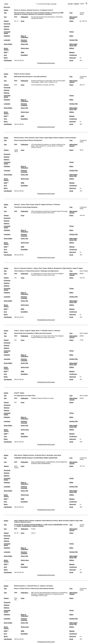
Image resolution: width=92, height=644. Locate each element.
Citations (77, 4)
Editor (71, 36)
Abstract (7, 26)
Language (7, 40)
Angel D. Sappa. (19, 393)
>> (51, 4)
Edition (72, 48)
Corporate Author (7, 32)
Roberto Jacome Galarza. (22, 74)
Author (6, 10)
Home (6, 4)
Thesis (72, 32)
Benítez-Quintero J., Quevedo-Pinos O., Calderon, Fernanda (33, 586)
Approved (73, 58)
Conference (73, 55)
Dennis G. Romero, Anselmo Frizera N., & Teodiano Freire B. (34, 10)
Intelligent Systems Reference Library (42, 398)
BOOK (82, 274)
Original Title (74, 40)
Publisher (7, 36)
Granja (33, 529)
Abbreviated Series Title (73, 45)
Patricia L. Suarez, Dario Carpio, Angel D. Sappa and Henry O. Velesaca (37, 204)
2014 (16, 17)
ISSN (5, 52)
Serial (71, 60)
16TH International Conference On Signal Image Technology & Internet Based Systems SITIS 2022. (49, 212)
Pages (71, 21)
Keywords (7, 24)
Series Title (24, 44)
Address (7, 29)
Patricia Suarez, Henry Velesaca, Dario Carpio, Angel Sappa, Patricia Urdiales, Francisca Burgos (45, 138)
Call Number (8, 60)
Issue (23, 21)
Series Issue (25, 48)
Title (5, 13)
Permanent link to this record (46, 63)
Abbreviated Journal (73, 18)
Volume (6, 21)
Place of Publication (24, 37)
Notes (6, 58)
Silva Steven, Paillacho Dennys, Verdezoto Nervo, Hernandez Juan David (38, 455)
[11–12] (54, 4)
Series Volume (6, 49)
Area (5, 55)
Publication (24, 17)
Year (5, 17)
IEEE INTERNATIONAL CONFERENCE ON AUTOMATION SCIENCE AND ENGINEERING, (49, 463)
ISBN (22, 52)
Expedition (24, 55)
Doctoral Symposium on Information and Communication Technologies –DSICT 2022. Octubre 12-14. (48, 81)
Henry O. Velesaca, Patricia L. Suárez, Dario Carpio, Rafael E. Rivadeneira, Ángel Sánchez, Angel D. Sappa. (49, 268)
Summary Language (24, 41)
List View (70, 4)
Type (71, 13)
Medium (72, 52)
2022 (16, 81)
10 (49, 4)
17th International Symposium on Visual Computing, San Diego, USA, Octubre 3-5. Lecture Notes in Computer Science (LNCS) (48, 146)
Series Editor (8, 44)
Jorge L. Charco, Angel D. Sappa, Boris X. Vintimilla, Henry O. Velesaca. (37, 331)
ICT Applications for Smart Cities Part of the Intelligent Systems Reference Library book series (47, 274)
